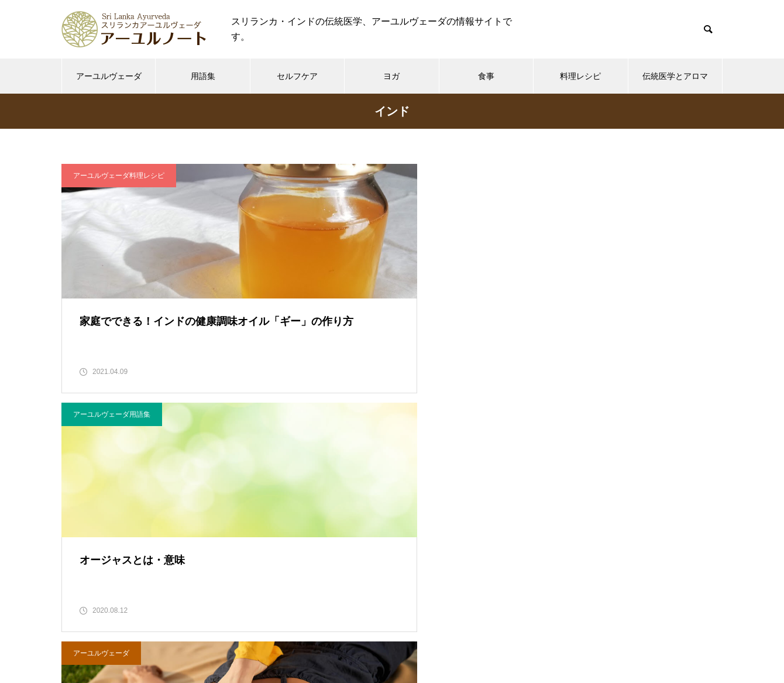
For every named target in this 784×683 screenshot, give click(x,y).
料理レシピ (580, 76)
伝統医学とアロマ (675, 76)
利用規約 (353, 630)
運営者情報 (514, 630)
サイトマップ (580, 630)
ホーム (192, 630)
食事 (486, 76)
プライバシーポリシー (431, 630)
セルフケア (297, 76)
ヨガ (391, 76)
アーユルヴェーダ (109, 76)
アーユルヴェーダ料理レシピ (119, 176)
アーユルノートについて (270, 630)
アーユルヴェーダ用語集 (340, 176)
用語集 (203, 76)
